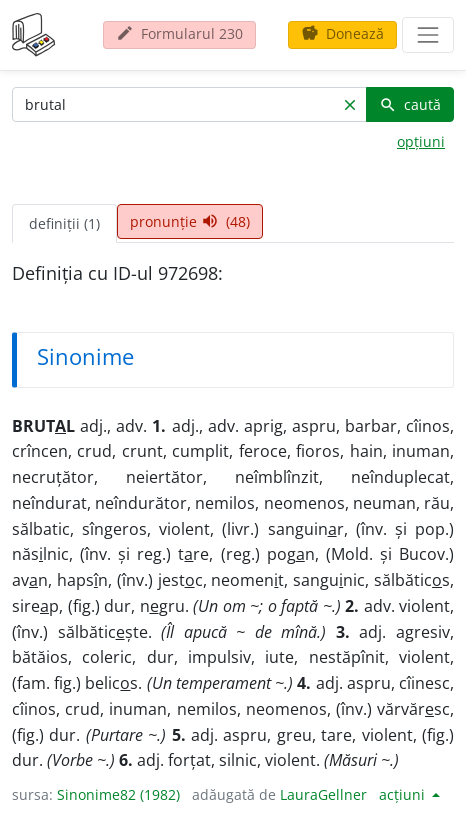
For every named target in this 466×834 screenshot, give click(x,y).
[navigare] (428, 35)
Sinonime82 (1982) (118, 794)
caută (410, 104)
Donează (342, 33)
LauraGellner (323, 794)
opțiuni (421, 141)
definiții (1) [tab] (64, 223)
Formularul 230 (179, 33)
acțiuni (404, 794)
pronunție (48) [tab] (190, 221)
